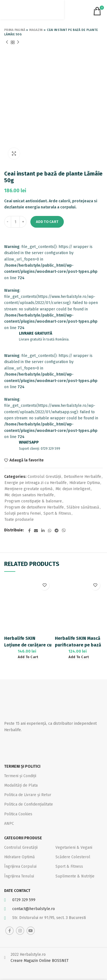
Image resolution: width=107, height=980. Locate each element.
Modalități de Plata (21, 785)
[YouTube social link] (31, 931)
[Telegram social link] (57, 531)
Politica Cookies (18, 814)
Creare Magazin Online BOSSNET (40, 961)
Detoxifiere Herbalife (82, 477)
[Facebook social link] (29, 531)
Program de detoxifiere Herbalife (34, 507)
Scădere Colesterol (73, 857)
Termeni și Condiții (20, 776)
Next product (18, 42)
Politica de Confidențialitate (29, 804)
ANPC (9, 824)
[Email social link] (36, 531)
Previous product (7, 42)
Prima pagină (15, 30)
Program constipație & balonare (33, 501)
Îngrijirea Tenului (19, 876)
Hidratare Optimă (20, 857)
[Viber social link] (64, 531)
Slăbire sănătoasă (83, 507)
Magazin (36, 30)
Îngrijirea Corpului (20, 866)
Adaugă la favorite (27, 460)
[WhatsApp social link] (50, 531)
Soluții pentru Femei (23, 513)
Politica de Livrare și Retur (28, 795)
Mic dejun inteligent (73, 489)
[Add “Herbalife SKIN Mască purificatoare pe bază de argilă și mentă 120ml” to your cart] (79, 657)
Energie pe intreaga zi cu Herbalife (36, 483)
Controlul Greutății (44, 477)
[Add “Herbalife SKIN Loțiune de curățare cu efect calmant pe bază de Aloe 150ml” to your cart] (28, 657)
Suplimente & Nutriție (75, 876)
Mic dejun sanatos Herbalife (29, 495)
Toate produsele (19, 520)
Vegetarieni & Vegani (74, 848)
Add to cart (47, 222)
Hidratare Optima (85, 483)
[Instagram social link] (20, 931)
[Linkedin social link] (43, 531)
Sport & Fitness (57, 513)
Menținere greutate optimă (29, 489)
